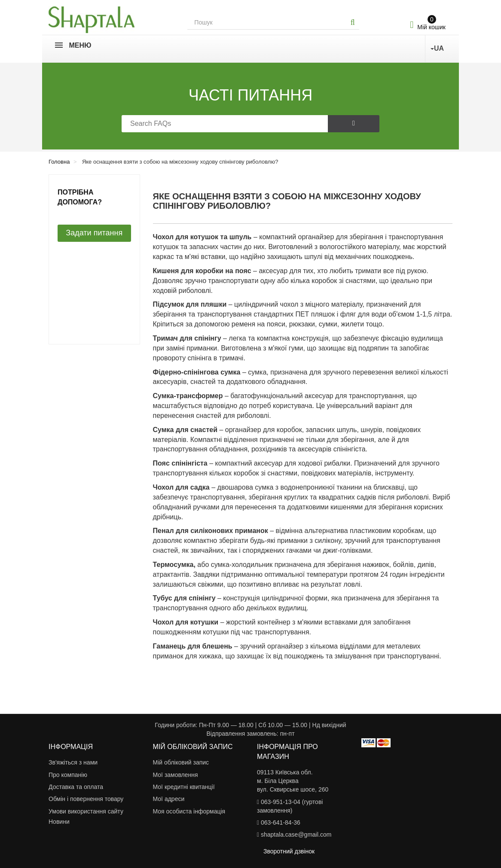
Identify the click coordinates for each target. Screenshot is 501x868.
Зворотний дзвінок (289, 851)
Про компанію (68, 775)
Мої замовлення (176, 775)
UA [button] (437, 48)
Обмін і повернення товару (86, 799)
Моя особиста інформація (189, 811)
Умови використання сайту (86, 811)
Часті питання (251, 95)
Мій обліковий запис (181, 762)
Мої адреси (169, 799)
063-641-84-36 (281, 822)
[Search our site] (267, 22)
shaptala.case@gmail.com (296, 834)
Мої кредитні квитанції (184, 787)
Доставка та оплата (76, 787)
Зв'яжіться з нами (73, 762)
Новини (59, 822)
